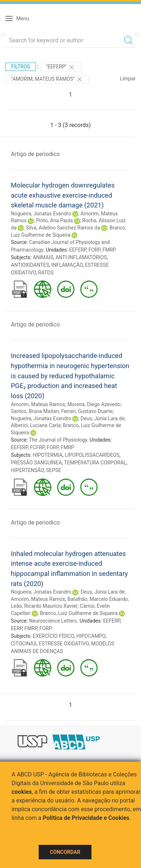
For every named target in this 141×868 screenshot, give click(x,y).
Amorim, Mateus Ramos (38, 404)
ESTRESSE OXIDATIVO (64, 644)
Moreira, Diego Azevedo (94, 404)
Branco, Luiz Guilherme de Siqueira (79, 613)
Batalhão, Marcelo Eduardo (97, 599)
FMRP (109, 250)
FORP (95, 250)
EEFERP (78, 250)
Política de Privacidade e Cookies (86, 818)
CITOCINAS (24, 644)
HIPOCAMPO (91, 636)
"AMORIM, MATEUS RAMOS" (47, 79)
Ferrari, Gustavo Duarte (87, 411)
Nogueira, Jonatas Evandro (41, 214)
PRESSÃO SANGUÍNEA (36, 463)
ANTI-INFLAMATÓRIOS (81, 257)
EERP (16, 628)
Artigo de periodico (35, 154)
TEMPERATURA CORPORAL (95, 463)
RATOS (46, 273)
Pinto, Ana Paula (55, 220)
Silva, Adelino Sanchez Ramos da (63, 228)
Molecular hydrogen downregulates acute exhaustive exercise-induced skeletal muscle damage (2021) (63, 195)
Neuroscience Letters (53, 621)
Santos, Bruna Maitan (35, 411)
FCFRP (37, 447)
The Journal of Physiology (58, 440)
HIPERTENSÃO (27, 470)
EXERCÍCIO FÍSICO (54, 636)
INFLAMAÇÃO (67, 265)
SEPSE (54, 470)
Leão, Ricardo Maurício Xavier (44, 606)
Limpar (128, 79)
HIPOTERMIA (48, 455)
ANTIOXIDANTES (30, 265)
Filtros (21, 67)
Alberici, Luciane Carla (36, 425)
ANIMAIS (43, 257)
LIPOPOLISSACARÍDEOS (92, 455)
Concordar (65, 852)
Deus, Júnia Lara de (102, 418)
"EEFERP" (61, 67)
